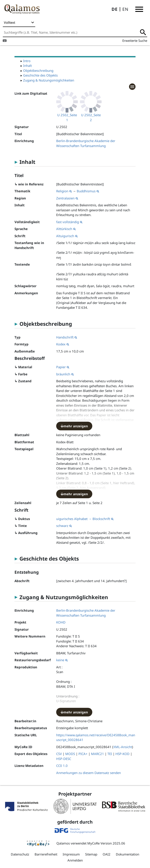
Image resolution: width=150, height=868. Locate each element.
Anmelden (75, 860)
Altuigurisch (67, 236)
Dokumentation (128, 854)
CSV (59, 754)
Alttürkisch (66, 229)
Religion (64, 191)
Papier (63, 367)
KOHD (61, 622)
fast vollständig (69, 222)
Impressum (71, 854)
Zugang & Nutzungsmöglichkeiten (49, 80)
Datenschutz (20, 854)
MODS (70, 754)
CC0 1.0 (62, 766)
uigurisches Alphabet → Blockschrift (85, 519)
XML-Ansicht (123, 747)
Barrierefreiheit (46, 854)
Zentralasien (67, 198)
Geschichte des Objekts (40, 75)
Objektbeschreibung (38, 71)
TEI (110, 754)
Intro (27, 61)
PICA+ (83, 754)
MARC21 (97, 754)
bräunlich (65, 374)
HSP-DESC (64, 759)
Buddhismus (88, 191)
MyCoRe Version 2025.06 (106, 843)
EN (125, 9)
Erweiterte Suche (135, 41)
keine (62, 660)
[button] (139, 9)
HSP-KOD (122, 754)
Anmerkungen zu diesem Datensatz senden (89, 773)
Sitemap (91, 854)
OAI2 (107, 854)
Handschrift (67, 337)
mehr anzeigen (74, 426)
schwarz (64, 526)
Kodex (63, 344)
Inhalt (27, 66)
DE (115, 9)
